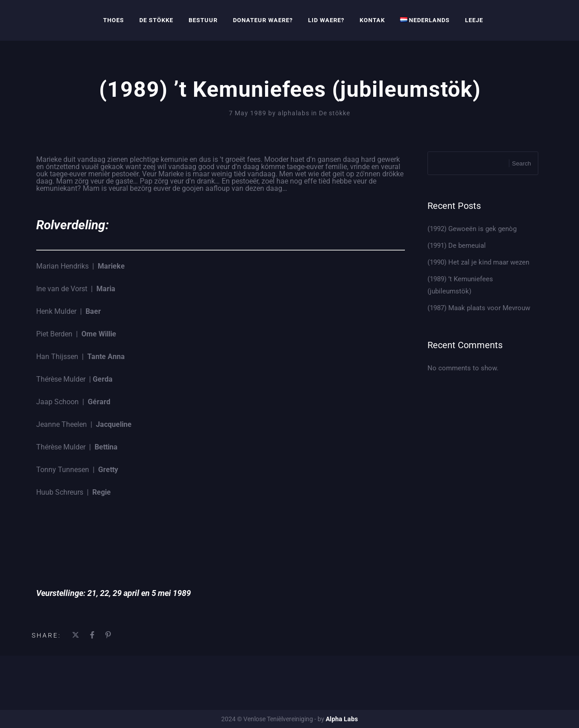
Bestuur (203, 20)
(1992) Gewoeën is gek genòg (472, 229)
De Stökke (156, 20)
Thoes (114, 20)
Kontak (372, 20)
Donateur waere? (263, 20)
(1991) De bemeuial (457, 246)
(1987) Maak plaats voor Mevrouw (479, 308)
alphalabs (294, 113)
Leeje (474, 20)
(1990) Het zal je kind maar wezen (478, 262)
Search (522, 163)
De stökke (335, 113)
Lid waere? (326, 20)
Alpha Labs (342, 719)
